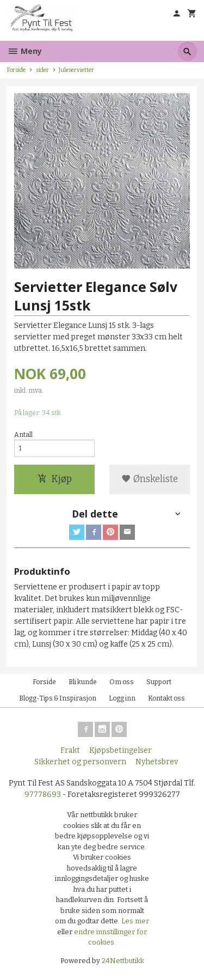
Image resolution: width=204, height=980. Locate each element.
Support (159, 682)
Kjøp (55, 479)
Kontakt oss (166, 698)
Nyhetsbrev (157, 762)
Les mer (135, 921)
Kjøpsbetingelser (120, 750)
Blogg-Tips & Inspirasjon (58, 698)
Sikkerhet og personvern (80, 762)
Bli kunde (83, 682)
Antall (23, 435)
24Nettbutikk (123, 961)
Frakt (70, 750)
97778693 (43, 795)
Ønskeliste (150, 479)
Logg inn (122, 698)
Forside (16, 70)
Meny (24, 51)
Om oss (122, 682)
